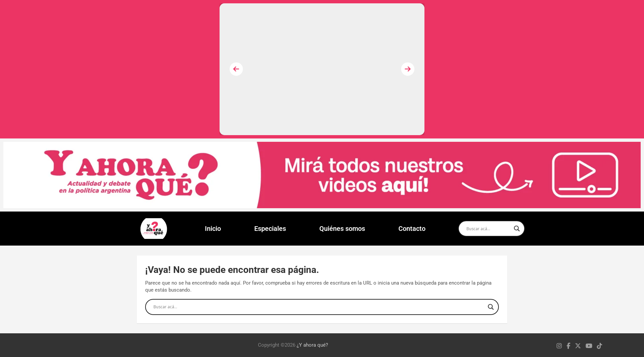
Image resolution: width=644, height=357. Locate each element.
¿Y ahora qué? (312, 345)
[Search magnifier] (517, 229)
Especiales (270, 229)
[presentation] (236, 69)
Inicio (213, 229)
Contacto (412, 229)
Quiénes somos (342, 229)
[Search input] (489, 229)
